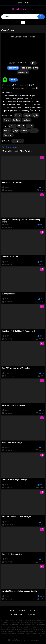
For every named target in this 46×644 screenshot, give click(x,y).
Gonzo (15, 130)
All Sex (18, 115)
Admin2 (13, 80)
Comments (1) (23, 72)
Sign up (19, 3)
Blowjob (27, 115)
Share (35, 68)
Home (12, 611)
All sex (12, 126)
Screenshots (26, 68)
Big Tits (35, 115)
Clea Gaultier (18, 141)
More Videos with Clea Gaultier (17, 151)
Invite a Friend (17, 614)
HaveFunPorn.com (16, 640)
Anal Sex (27, 120)
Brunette (7, 120)
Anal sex (34, 130)
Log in (27, 3)
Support (32, 614)
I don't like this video (14, 63)
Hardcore (17, 120)
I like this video (10, 63)
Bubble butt (8, 135)
